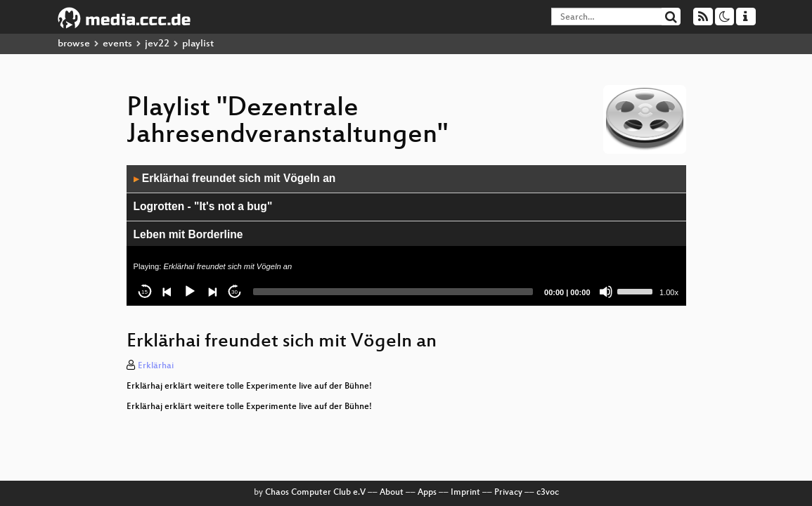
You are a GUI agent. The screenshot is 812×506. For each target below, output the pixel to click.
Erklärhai (156, 366)
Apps (427, 493)
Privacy (508, 493)
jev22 (157, 44)
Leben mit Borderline (188, 234)
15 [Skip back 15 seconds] (144, 292)
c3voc (548, 493)
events (117, 44)
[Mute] (606, 292)
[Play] (190, 292)
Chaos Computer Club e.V (315, 493)
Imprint (465, 493)
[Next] (212, 292)
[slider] (393, 292)
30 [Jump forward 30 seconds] (234, 292)
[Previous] (167, 292)
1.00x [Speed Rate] (669, 292)
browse (74, 44)
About (392, 493)
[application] (406, 235)
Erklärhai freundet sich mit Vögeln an (235, 178)
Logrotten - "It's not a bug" (203, 206)
